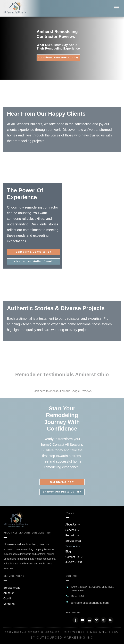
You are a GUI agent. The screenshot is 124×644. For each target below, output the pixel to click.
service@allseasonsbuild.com (90, 603)
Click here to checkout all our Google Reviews (62, 391)
